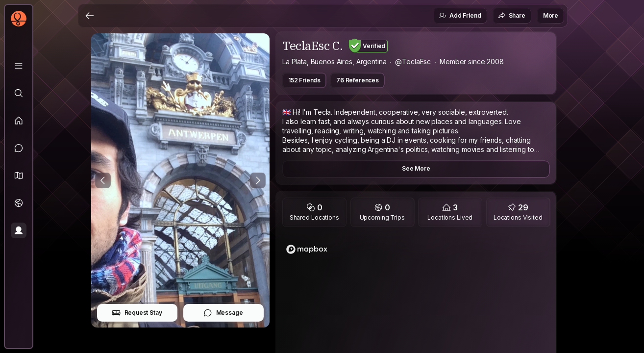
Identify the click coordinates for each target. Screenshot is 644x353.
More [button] (551, 15)
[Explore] (19, 93)
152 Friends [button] (304, 80)
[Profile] (19, 230)
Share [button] (512, 16)
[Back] (90, 16)
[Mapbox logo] (307, 249)
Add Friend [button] (460, 16)
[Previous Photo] (103, 180)
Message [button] (223, 313)
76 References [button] (358, 80)
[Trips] (19, 203)
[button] (19, 176)
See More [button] (416, 168)
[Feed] (19, 121)
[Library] (19, 66)
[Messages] (19, 148)
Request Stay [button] (137, 313)
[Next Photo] (258, 180)
